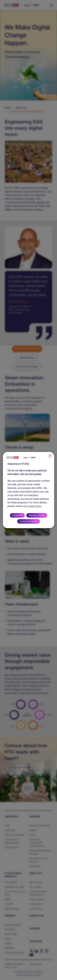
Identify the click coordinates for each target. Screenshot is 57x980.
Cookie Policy (34, 506)
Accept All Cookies (28, 522)
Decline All (17, 516)
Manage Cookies (37, 516)
